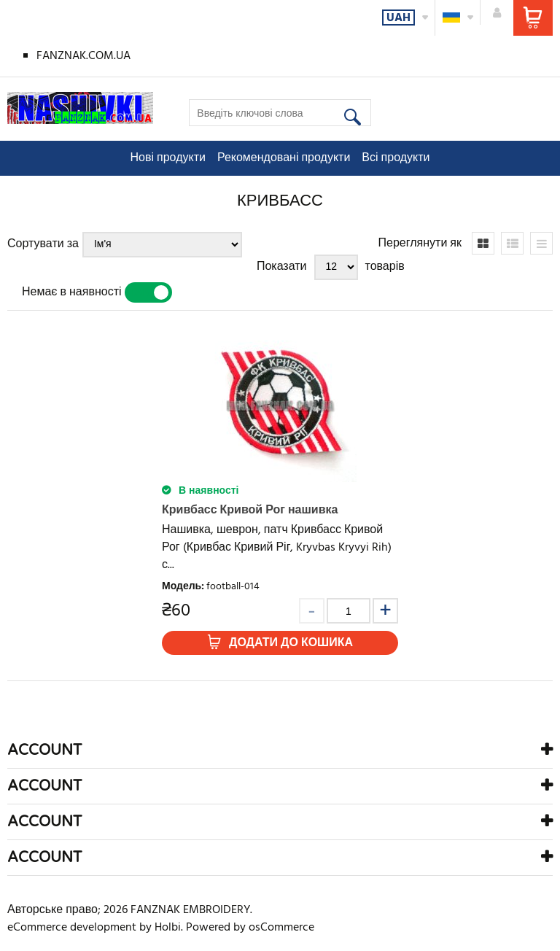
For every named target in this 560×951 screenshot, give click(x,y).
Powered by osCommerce (250, 928)
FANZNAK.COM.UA (83, 56)
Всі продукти (396, 158)
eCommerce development (72, 928)
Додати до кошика (291, 643)
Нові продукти (168, 158)
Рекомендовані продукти (284, 158)
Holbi (168, 928)
